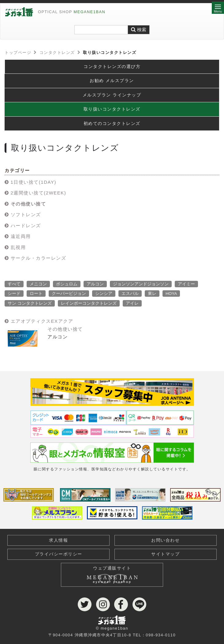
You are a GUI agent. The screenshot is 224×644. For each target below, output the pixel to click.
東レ (152, 294)
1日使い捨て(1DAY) (34, 182)
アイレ (132, 303)
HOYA (171, 294)
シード (14, 294)
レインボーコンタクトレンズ (89, 303)
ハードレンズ (26, 226)
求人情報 (58, 540)
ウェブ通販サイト (112, 573)
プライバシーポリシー (59, 554)
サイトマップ (165, 554)
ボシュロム (67, 284)
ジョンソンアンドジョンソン (141, 284)
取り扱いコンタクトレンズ (112, 109)
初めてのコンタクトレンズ (112, 124)
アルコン (95, 284)
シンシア (104, 294)
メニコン (38, 284)
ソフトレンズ (26, 215)
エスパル (130, 294)
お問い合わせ (165, 540)
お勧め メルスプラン (112, 81)
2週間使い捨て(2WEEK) (39, 193)
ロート (36, 294)
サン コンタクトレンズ (30, 303)
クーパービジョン (69, 294)
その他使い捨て (28, 204)
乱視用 (18, 247)
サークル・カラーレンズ (39, 258)
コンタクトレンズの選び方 (112, 67)
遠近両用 (21, 236)
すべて (14, 284)
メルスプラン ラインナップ (112, 95)
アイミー (186, 284)
